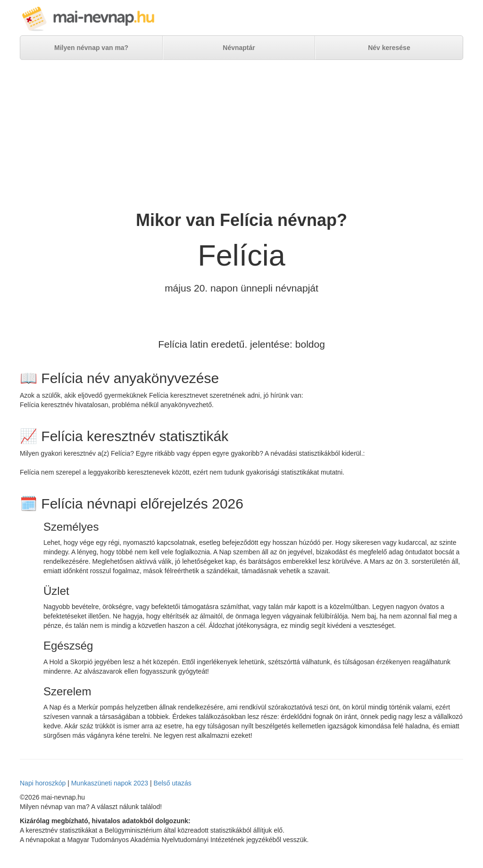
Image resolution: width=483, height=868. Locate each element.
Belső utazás (173, 783)
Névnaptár (239, 48)
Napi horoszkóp (43, 783)
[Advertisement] (241, 135)
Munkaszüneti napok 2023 (110, 783)
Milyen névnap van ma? (91, 48)
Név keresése (389, 48)
